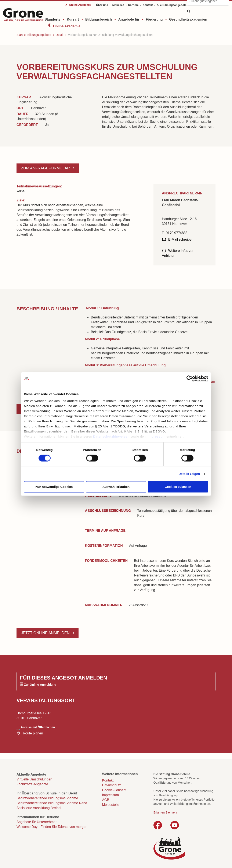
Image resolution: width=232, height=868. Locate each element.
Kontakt (148, 5)
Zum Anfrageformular (46, 168)
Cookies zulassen (178, 487)
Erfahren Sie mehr (165, 812)
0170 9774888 (177, 233)
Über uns (102, 5)
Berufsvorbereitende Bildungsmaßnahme (47, 798)
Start (20, 35)
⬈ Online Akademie (78, 5)
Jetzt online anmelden (46, 633)
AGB (106, 800)
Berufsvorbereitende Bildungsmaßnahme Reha (52, 803)
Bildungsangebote (39, 35)
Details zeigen (189, 474)
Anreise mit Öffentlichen (38, 727)
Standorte (53, 19)
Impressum (157, 436)
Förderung (154, 19)
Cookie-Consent (114, 790)
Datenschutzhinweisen (111, 436)
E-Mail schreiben (181, 239)
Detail (59, 35)
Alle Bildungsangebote (172, 5)
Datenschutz (111, 785)
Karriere (133, 5)
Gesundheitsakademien (188, 19)
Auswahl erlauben (116, 487)
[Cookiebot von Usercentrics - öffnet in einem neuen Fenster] (190, 379)
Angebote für (129, 19)
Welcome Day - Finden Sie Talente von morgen (52, 827)
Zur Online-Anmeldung (40, 685)
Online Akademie (67, 26)
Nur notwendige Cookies (54, 487)
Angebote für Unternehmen (37, 822)
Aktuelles (118, 5)
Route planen (33, 733)
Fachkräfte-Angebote (32, 784)
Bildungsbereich (99, 19)
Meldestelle (111, 805)
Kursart (73, 19)
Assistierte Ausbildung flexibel (39, 808)
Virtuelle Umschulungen (34, 779)
